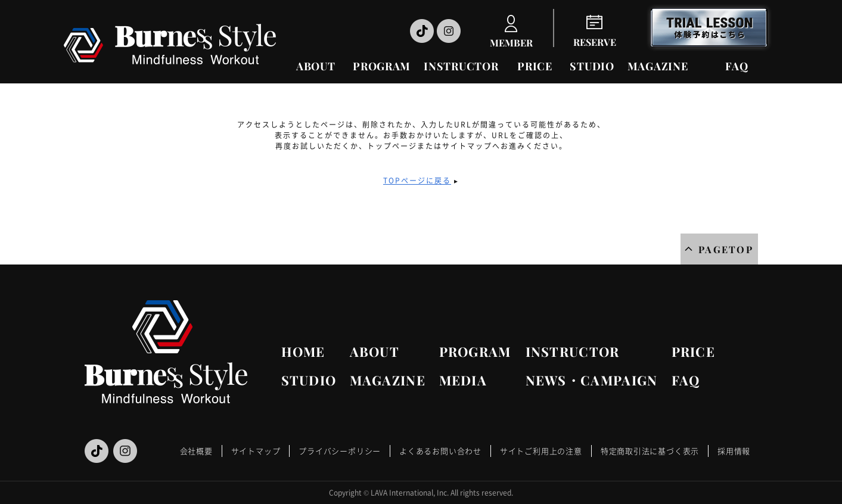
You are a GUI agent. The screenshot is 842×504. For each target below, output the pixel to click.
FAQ (737, 66)
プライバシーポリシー (340, 451)
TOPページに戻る (417, 181)
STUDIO (592, 66)
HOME (303, 351)
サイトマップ (256, 451)
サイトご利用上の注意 (541, 451)
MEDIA (463, 380)
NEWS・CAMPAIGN (592, 380)
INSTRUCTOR (461, 66)
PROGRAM (382, 66)
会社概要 (196, 451)
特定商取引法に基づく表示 (650, 451)
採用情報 (734, 451)
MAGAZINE (658, 66)
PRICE (535, 66)
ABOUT (316, 66)
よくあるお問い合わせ (440, 451)
